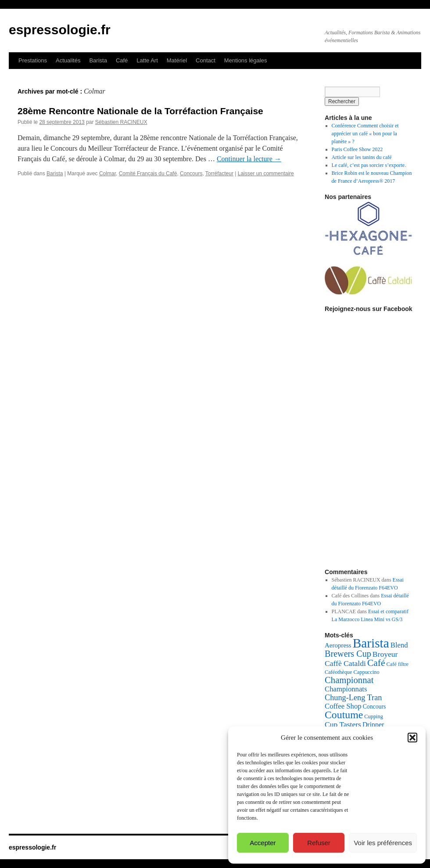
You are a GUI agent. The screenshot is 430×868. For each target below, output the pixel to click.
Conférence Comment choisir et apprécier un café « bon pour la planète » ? (365, 134)
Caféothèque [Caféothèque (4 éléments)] (339, 672)
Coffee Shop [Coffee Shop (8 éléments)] (343, 706)
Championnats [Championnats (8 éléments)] (346, 689)
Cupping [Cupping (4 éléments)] (374, 716)
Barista (98, 60)
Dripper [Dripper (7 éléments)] (373, 725)
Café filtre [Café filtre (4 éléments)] (398, 664)
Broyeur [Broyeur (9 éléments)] (385, 654)
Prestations (33, 60)
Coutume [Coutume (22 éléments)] (344, 715)
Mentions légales (246, 60)
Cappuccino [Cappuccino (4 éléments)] (367, 672)
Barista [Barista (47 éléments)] (371, 643)
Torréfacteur (219, 174)
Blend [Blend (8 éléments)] (399, 645)
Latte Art (147, 60)
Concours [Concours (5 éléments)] (374, 707)
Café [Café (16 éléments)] (376, 663)
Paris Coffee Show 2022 (357, 149)
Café (122, 60)
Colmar (107, 174)
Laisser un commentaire (266, 174)
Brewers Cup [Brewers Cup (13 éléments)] (348, 654)
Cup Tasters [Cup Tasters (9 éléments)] (343, 724)
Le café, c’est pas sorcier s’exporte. (369, 165)
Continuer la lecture (249, 159)
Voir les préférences (383, 843)
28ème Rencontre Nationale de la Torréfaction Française (140, 111)
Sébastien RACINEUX (121, 122)
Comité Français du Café (148, 174)
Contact (206, 60)
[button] (412, 738)
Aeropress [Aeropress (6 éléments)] (338, 645)
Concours (191, 174)
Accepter (263, 843)
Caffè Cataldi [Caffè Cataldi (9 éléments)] (345, 663)
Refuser (319, 843)
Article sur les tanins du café (362, 157)
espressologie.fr (60, 30)
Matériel (177, 60)
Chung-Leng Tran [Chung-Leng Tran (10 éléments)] (353, 698)
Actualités (68, 60)
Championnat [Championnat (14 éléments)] (349, 680)
